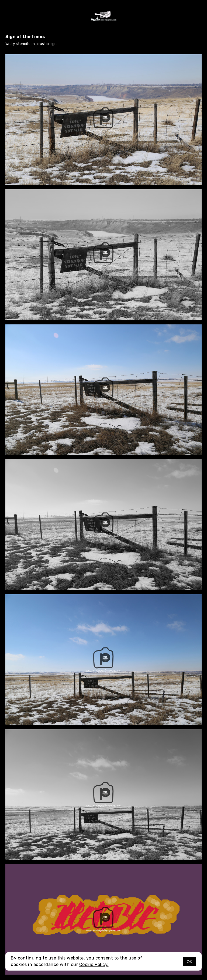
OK (189, 962)
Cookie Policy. (94, 964)
